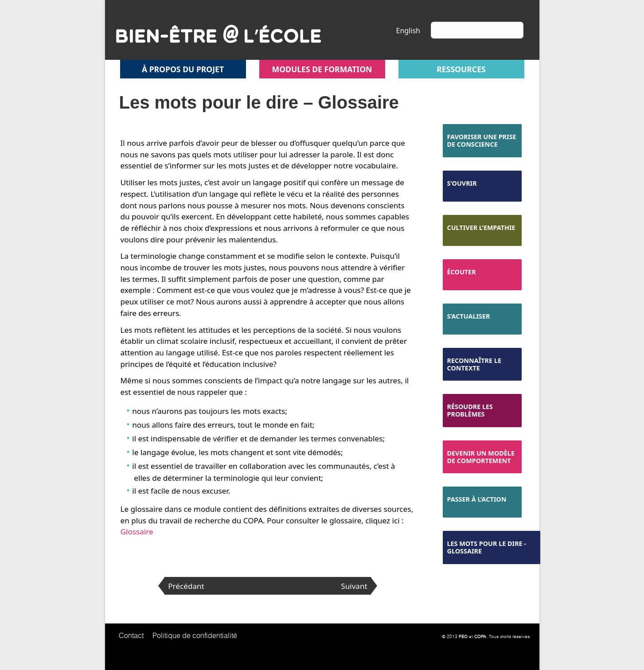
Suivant (354, 586)
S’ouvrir (462, 183)
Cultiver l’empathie (481, 228)
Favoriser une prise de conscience (482, 140)
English (408, 31)
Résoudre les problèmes (470, 410)
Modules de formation (322, 69)
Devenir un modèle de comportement (481, 457)
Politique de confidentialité (195, 635)
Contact (131, 635)
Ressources (461, 69)
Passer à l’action (477, 499)
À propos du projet (183, 69)
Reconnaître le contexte (474, 364)
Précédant (186, 586)
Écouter (462, 272)
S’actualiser (469, 316)
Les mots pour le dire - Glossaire (487, 547)
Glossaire (137, 532)
